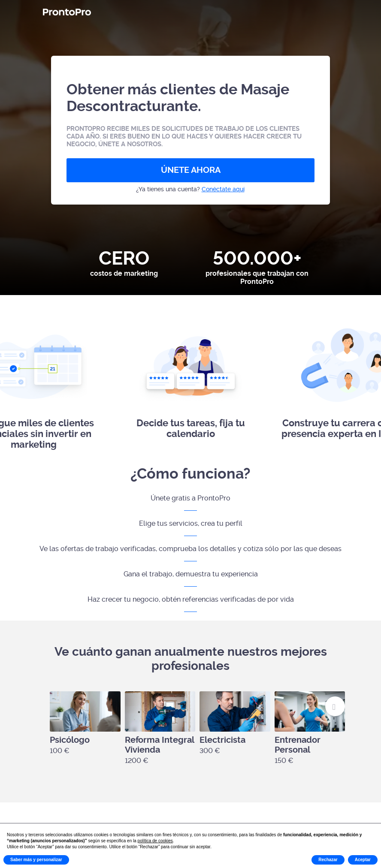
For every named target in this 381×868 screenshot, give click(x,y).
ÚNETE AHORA (191, 170)
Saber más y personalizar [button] (36, 860)
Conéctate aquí (223, 189)
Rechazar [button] (328, 860)
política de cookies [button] (155, 841)
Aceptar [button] (363, 860)
